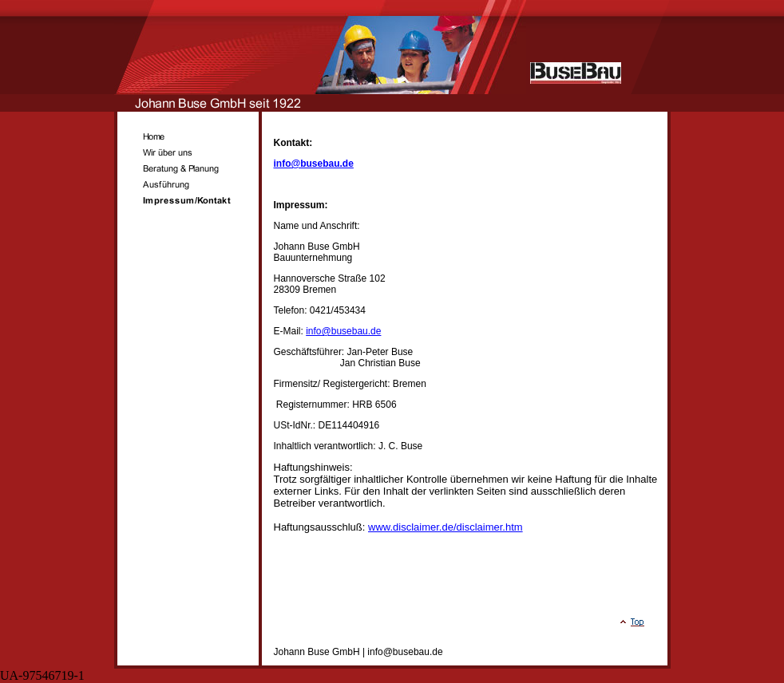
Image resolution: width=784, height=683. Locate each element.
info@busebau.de (314, 164)
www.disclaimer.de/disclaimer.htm (445, 527)
